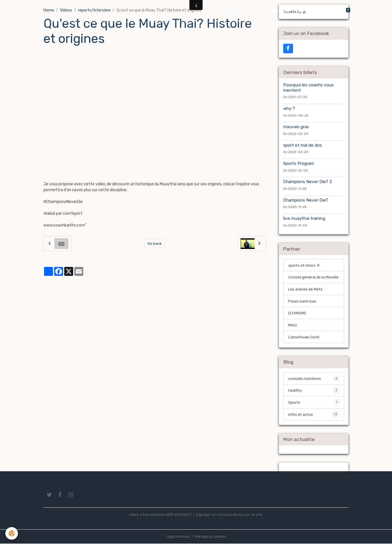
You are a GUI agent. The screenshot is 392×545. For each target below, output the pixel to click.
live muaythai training (304, 219)
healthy (314, 391)
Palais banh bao (302, 302)
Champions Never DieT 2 (308, 182)
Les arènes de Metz (306, 290)
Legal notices (178, 538)
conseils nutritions (314, 379)
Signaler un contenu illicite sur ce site (230, 516)
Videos (303, 11)
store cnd (280, 11)
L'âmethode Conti (304, 338)
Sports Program (299, 164)
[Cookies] (12, 533)
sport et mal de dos (303, 145)
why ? (289, 109)
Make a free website (147, 516)
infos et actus (314, 415)
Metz (293, 326)
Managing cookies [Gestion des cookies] (210, 538)
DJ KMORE (297, 314)
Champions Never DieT (306, 200)
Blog (259, 11)
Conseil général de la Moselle (313, 278)
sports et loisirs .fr (305, 266)
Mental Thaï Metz (231, 11)
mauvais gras (296, 127)
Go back (155, 243)
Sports (314, 403)
